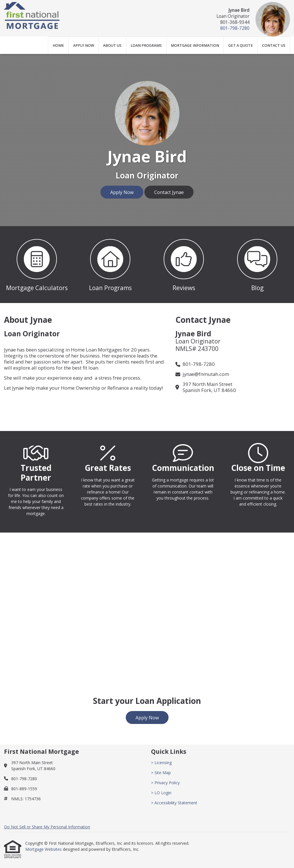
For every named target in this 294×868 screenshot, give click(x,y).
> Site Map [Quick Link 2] (161, 773)
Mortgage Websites (44, 849)
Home (58, 45)
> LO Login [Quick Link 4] (161, 793)
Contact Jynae (169, 192)
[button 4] (257, 265)
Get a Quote (241, 45)
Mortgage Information (195, 45)
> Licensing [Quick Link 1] (161, 763)
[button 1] (37, 265)
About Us (112, 45)
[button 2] (110, 265)
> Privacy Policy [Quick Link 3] (165, 783)
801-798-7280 (235, 28)
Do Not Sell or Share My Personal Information (47, 827)
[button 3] (184, 265)
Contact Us (274, 45)
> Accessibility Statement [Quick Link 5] (174, 803)
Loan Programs (146, 45)
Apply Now (84, 45)
